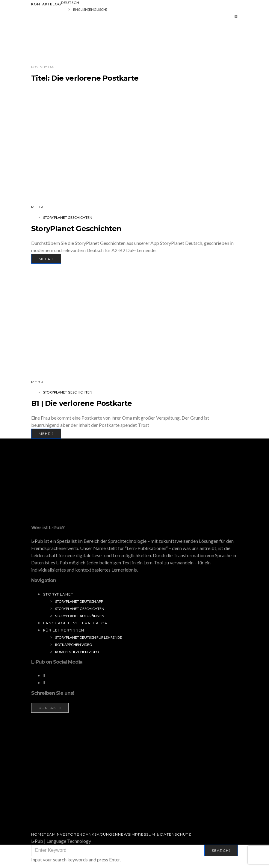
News (124, 834)
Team (50, 834)
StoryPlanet (58, 594)
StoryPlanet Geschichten (68, 217)
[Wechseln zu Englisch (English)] (90, 10)
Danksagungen (100, 834)
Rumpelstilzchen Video (77, 652)
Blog (56, 4)
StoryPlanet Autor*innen (80, 616)
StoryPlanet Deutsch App (79, 601)
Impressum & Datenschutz (161, 834)
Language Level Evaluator (75, 623)
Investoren (69, 834)
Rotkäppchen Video (74, 645)
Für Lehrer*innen (64, 630)
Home (38, 834)
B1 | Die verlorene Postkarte (82, 403)
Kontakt (41, 4)
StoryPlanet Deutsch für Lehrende (89, 637)
